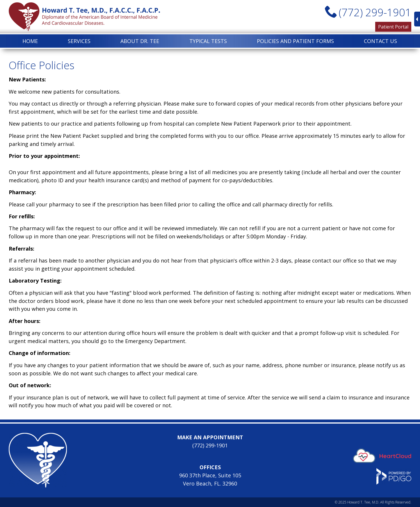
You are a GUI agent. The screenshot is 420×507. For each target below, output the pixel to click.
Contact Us (380, 41)
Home (30, 41)
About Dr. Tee (140, 41)
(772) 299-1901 (375, 12)
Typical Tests (208, 41)
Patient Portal (393, 27)
